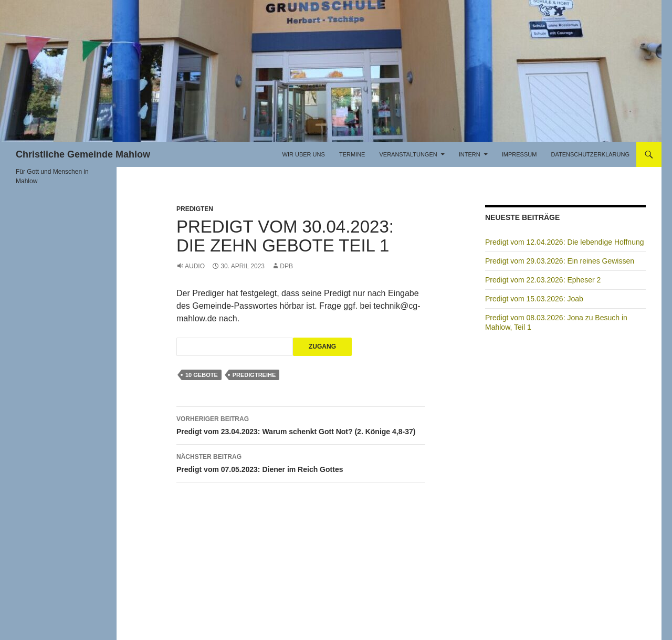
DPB (286, 266)
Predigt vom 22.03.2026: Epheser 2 (543, 280)
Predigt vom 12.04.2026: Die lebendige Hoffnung (565, 242)
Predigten (195, 209)
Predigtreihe (254, 375)
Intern (470, 154)
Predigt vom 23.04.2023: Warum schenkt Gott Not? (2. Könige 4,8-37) (301, 424)
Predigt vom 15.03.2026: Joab (534, 299)
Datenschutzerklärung (590, 154)
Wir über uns (304, 154)
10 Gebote (202, 375)
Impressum (519, 154)
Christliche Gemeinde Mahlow (83, 154)
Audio (195, 266)
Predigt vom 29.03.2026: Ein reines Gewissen (560, 261)
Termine (352, 154)
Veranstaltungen (408, 154)
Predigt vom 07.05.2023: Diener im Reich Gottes (301, 462)
